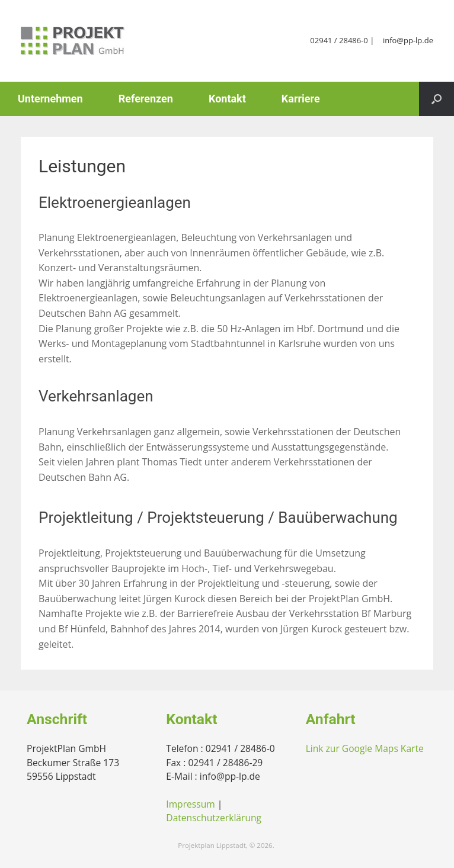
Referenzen (146, 99)
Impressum (190, 804)
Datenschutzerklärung (214, 818)
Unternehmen (50, 99)
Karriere (301, 99)
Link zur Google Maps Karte (365, 748)
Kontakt (227, 99)
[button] (437, 99)
